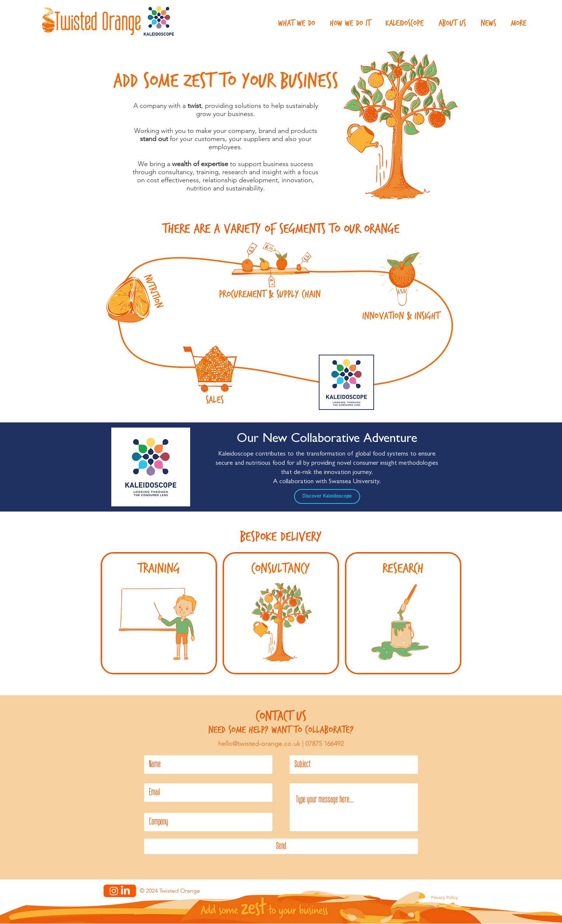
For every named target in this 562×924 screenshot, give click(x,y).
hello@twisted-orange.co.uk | (262, 744)
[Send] (281, 846)
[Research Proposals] (403, 623)
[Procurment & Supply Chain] (272, 261)
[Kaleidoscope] (346, 382)
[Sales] (211, 369)
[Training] (159, 623)
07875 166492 (325, 744)
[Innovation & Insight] (401, 280)
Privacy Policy (445, 897)
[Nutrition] (128, 300)
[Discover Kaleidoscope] (327, 496)
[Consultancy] (281, 623)
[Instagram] (114, 891)
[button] (297, 23)
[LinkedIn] (125, 891)
